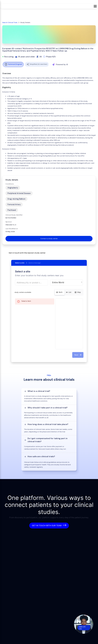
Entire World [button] (58, 282)
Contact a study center (49, 239)
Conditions (10, 184)
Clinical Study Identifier (14, 215)
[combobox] (32, 283)
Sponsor (9, 222)
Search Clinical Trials (10, 22)
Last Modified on (12, 229)
